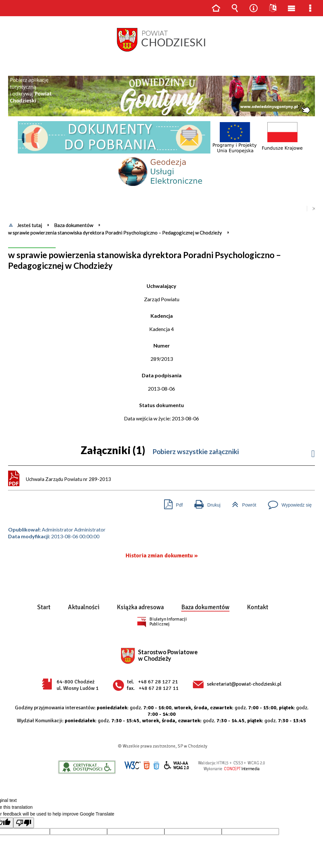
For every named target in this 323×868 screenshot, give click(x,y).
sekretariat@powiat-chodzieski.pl (244, 684)
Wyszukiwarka (235, 8)
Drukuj (205, 503)
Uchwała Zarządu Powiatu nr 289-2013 (68, 479)
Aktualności (84, 608)
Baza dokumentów (205, 608)
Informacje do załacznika (313, 452)
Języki (273, 8)
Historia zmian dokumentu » (162, 556)
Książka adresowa (140, 608)
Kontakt (258, 608)
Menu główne (291, 8)
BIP (162, 622)
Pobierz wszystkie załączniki (196, 451)
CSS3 (156, 765)
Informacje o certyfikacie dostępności (87, 767)
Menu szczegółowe (310, 8)
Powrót (242, 503)
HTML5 (147, 765)
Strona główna (216, 8)
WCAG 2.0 (177, 765)
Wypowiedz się (287, 503)
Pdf (171, 503)
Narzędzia (254, 8)
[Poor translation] (24, 823)
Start (44, 608)
